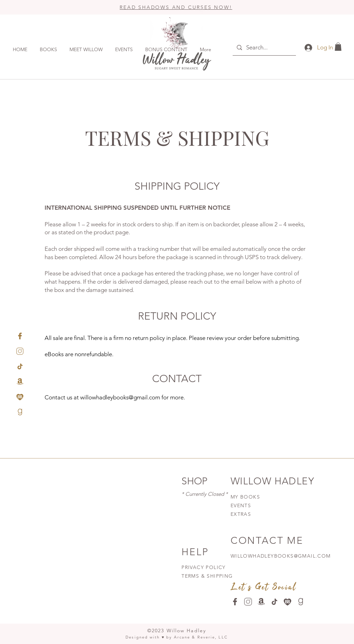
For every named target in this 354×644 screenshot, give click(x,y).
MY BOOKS (245, 497)
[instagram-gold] (20, 351)
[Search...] (264, 48)
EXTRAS (241, 514)
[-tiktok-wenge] (274, 602)
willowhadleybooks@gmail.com (120, 397)
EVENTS (241, 505)
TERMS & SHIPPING (207, 576)
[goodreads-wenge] (301, 602)
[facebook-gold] (20, 336)
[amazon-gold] (20, 382)
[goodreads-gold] (20, 412)
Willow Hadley (186, 631)
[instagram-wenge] (248, 602)
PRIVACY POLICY (204, 567)
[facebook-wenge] (235, 602)
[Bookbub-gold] (20, 397)
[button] (338, 47)
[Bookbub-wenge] (287, 602)
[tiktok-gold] (20, 366)
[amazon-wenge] (261, 602)
